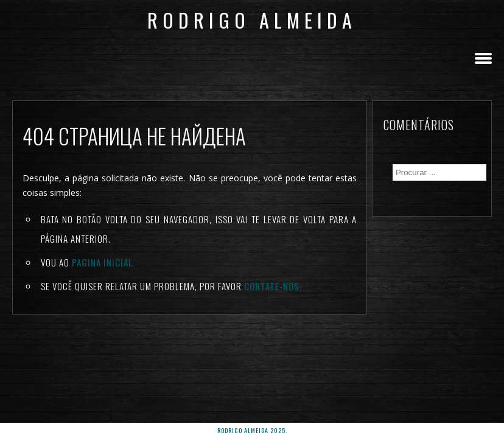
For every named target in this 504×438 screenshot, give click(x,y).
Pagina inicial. (103, 262)
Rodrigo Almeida (252, 20)
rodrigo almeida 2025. (252, 430)
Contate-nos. (273, 286)
